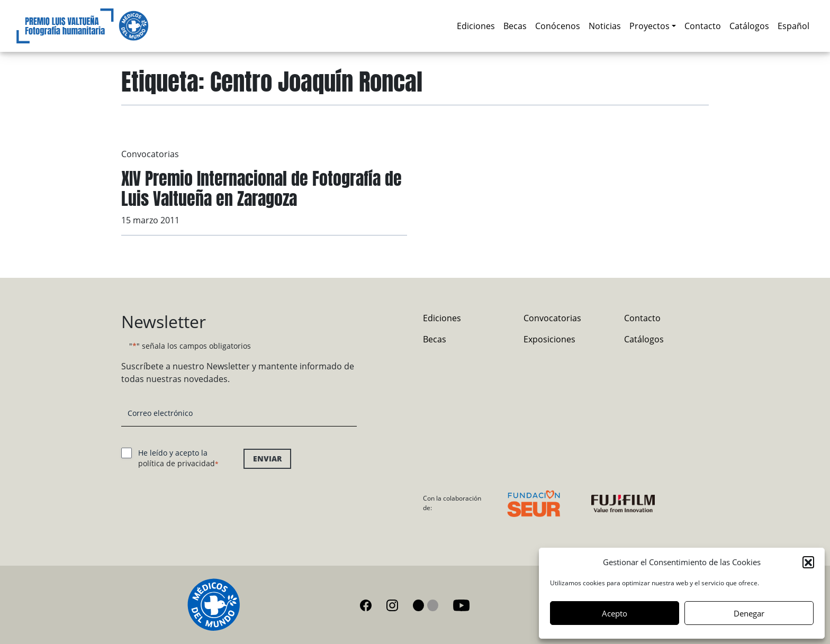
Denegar (749, 613)
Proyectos (649, 26)
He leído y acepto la (178, 458)
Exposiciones (549, 339)
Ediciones (476, 26)
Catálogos (749, 26)
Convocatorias (150, 154)
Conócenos (558, 26)
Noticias (605, 26)
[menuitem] (793, 26)
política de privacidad (177, 463)
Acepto (615, 613)
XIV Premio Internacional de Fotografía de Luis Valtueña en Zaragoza (261, 189)
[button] (808, 562)
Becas (515, 26)
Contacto (703, 26)
